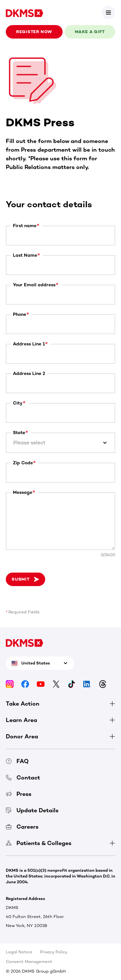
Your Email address (34, 285)
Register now (34, 32)
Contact (23, 778)
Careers (22, 827)
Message (23, 492)
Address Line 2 (29, 374)
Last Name (25, 255)
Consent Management (29, 962)
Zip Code (23, 463)
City (18, 403)
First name (25, 226)
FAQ (17, 761)
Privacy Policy (54, 952)
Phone (20, 314)
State (19, 433)
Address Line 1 (29, 344)
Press (19, 794)
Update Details (32, 810)
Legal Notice (19, 952)
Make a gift (90, 32)
